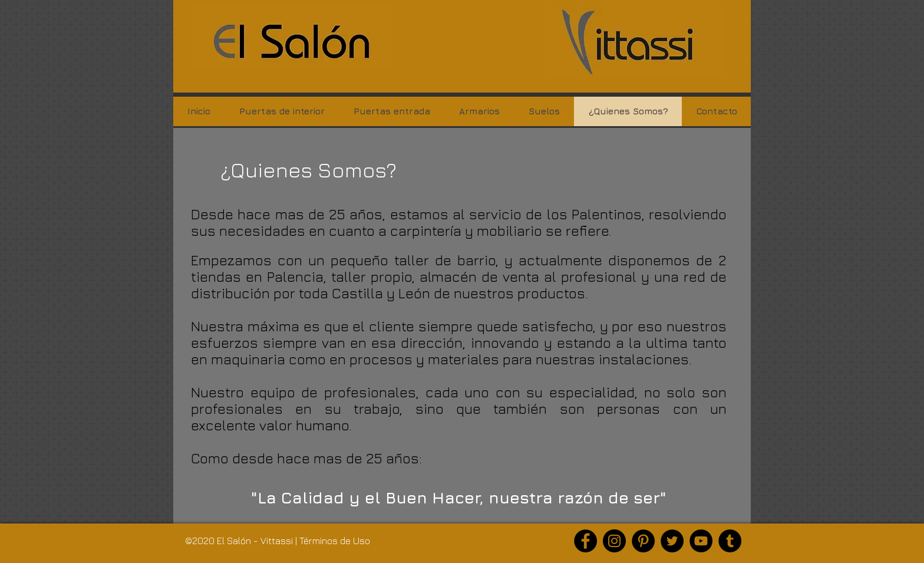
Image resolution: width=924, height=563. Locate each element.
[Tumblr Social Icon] (730, 541)
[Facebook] (585, 541)
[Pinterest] (643, 541)
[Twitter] (672, 541)
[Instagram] (614, 541)
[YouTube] (701, 541)
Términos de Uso (335, 541)
